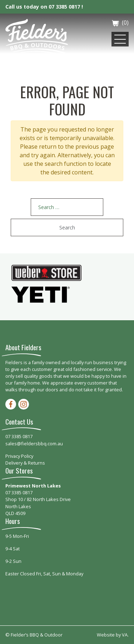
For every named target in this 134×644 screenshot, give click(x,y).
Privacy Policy (19, 456)
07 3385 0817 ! (66, 7)
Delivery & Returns (25, 463)
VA (125, 635)
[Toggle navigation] (120, 39)
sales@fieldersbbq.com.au (34, 444)
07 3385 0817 (19, 436)
